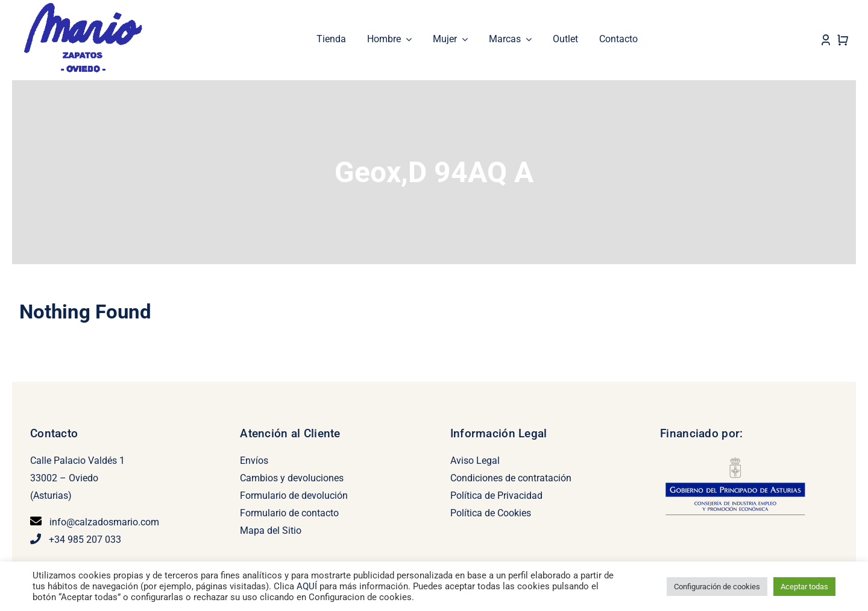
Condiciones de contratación (511, 477)
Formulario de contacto (289, 512)
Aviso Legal (475, 460)
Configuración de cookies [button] (717, 587)
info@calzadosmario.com (104, 521)
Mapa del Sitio (271, 530)
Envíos (254, 460)
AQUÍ (308, 586)
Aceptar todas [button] (804, 587)
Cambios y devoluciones (292, 477)
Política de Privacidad (496, 495)
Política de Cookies (491, 512)
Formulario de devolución (294, 495)
